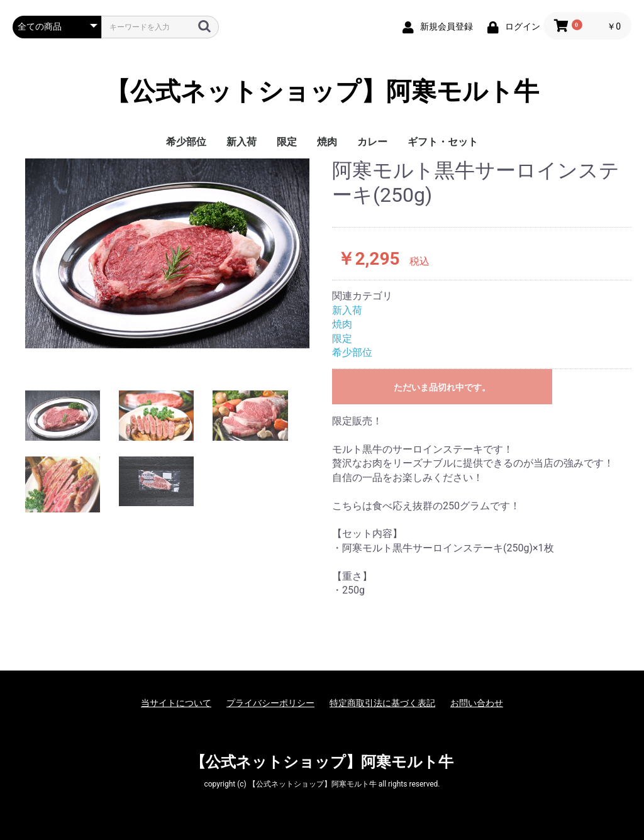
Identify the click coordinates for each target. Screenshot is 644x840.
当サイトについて (176, 703)
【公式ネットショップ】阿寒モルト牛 (322, 91)
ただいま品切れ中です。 (442, 387)
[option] (167, 253)
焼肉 (327, 142)
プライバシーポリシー (270, 703)
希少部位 (186, 142)
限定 (287, 142)
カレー (372, 142)
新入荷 (241, 142)
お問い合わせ (477, 703)
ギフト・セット (443, 142)
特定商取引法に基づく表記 (382, 703)
